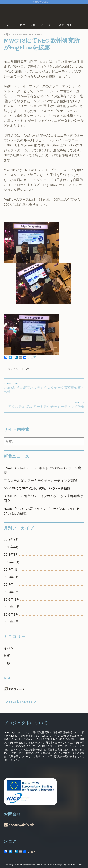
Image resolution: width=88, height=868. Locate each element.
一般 (26, 369)
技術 (7, 656)
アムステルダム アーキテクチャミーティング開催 (44, 405)
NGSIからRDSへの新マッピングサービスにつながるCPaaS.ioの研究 (42, 511)
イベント (10, 648)
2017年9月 (11, 577)
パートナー (47, 25)
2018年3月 (11, 555)
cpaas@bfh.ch (19, 825)
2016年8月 (11, 614)
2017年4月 (11, 585)
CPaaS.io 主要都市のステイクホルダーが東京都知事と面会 (44, 388)
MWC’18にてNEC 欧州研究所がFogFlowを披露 (37, 488)
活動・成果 (65, 25)
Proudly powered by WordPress (21, 864)
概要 (23, 25)
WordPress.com (74, 864)
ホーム (11, 25)
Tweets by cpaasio (20, 701)
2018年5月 (11, 540)
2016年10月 (12, 607)
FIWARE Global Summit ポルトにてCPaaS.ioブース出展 (43, 471)
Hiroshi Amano (34, 35)
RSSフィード (17, 689)
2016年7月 (11, 622)
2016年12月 (12, 599)
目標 (33, 25)
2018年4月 (11, 547)
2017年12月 (12, 562)
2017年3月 (11, 592)
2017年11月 (11, 570)
